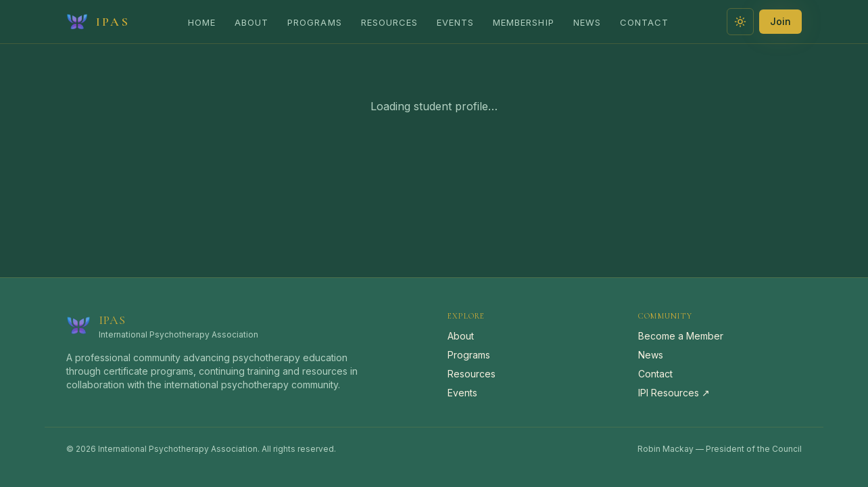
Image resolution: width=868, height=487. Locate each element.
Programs (314, 22)
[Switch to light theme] (740, 22)
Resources (389, 22)
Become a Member (681, 336)
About (251, 22)
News (587, 22)
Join (780, 21)
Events (455, 22)
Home (202, 22)
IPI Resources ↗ (674, 393)
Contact (644, 22)
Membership (523, 22)
